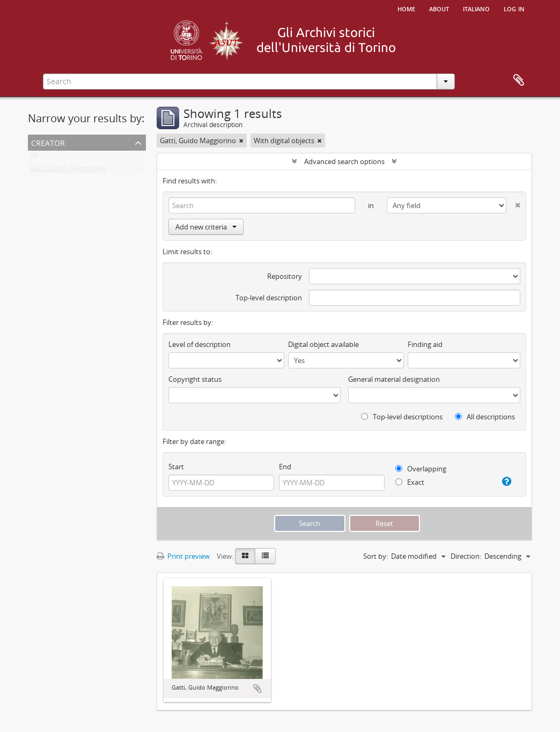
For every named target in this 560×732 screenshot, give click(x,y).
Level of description (200, 344)
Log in (514, 8)
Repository (285, 276)
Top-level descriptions (402, 417)
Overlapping (421, 469)
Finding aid (425, 344)
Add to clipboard (257, 689)
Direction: (466, 556)
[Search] (262, 205)
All (34, 158)
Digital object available (323, 344)
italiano (476, 8)
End (285, 467)
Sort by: (375, 556)
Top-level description (269, 298)
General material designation (394, 379)
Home (406, 8)
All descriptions (485, 417)
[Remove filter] (241, 141)
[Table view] (265, 556)
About (439, 8)
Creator (48, 142)
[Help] (504, 482)
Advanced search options (344, 161)
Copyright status (195, 379)
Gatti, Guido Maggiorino (68, 171)
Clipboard (519, 80)
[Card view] (245, 556)
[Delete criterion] (513, 203)
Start (176, 467)
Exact (410, 482)
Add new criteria (206, 227)
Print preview (183, 556)
